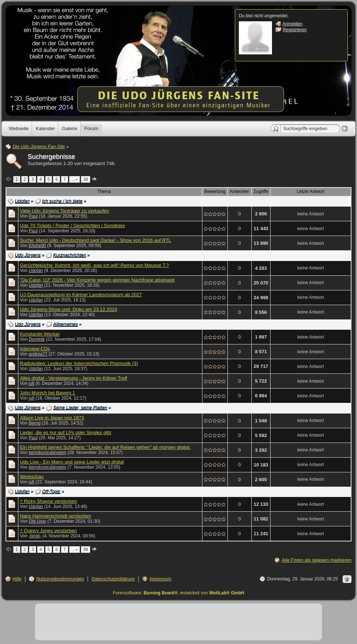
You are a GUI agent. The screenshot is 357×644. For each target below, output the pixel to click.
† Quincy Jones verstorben (48, 531)
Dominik (37, 339)
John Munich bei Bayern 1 (47, 393)
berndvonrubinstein (47, 452)
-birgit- (35, 536)
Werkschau (32, 477)
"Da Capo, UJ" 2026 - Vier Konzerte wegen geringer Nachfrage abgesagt (97, 280)
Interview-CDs (35, 349)
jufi (31, 383)
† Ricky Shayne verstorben (48, 501)
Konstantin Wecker (40, 334)
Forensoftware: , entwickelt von (179, 593)
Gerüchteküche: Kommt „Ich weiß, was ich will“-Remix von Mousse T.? (94, 265)
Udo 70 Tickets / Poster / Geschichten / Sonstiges (72, 226)
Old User (37, 521)
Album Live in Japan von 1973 (52, 418)
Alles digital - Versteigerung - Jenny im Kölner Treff (74, 378)
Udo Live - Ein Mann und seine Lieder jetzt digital (72, 462)
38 (86, 179)
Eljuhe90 (37, 246)
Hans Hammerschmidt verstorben (56, 516)
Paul (33, 216)
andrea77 (38, 354)
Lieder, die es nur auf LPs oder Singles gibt (66, 432)
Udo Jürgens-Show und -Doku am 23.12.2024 (69, 309)
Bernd (35, 423)
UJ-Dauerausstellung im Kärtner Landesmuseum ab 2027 (81, 295)
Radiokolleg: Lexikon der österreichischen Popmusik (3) (79, 363)
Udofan (36, 271)
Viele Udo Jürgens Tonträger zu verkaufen (64, 211)
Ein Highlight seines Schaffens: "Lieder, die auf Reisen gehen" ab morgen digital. (105, 447)
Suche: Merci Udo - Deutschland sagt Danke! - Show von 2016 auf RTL (96, 240)
